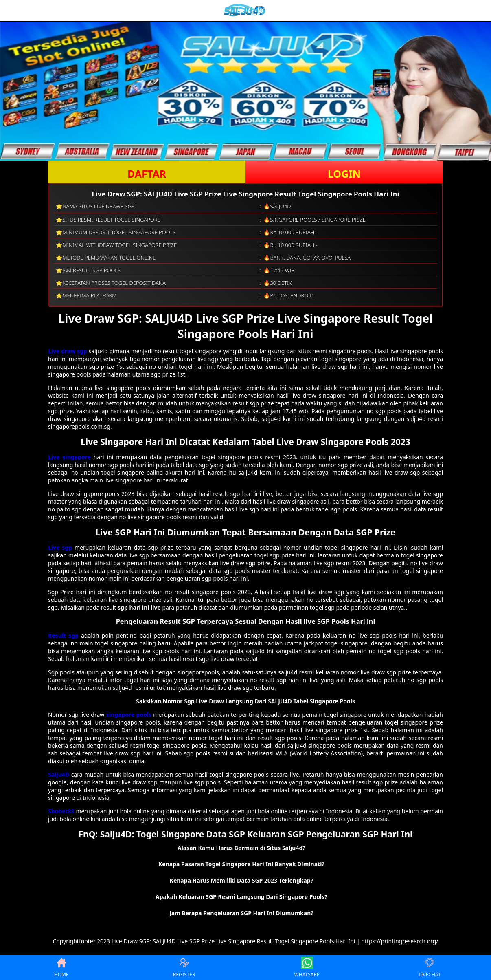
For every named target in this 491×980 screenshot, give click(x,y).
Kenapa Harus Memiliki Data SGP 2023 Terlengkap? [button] (242, 880)
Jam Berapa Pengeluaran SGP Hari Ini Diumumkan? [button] (241, 913)
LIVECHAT (430, 967)
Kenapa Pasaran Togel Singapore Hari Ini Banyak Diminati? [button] (241, 864)
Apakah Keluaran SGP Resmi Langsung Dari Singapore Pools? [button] (241, 897)
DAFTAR (147, 174)
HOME (61, 967)
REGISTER (184, 967)
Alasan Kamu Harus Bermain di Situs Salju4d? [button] (241, 848)
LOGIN (344, 174)
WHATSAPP (307, 967)
